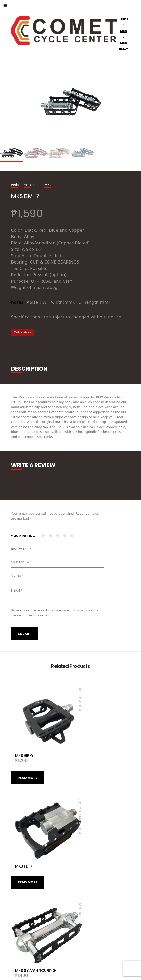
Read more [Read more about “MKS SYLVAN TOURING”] (87, 850)
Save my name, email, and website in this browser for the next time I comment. (55, 613)
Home (123, 19)
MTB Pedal (32, 185)
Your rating (23, 536)
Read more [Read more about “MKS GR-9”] (28, 762)
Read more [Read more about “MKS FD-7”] (87, 755)
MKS (124, 31)
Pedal (15, 185)
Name (17, 575)
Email (17, 590)
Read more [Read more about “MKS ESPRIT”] (28, 945)
